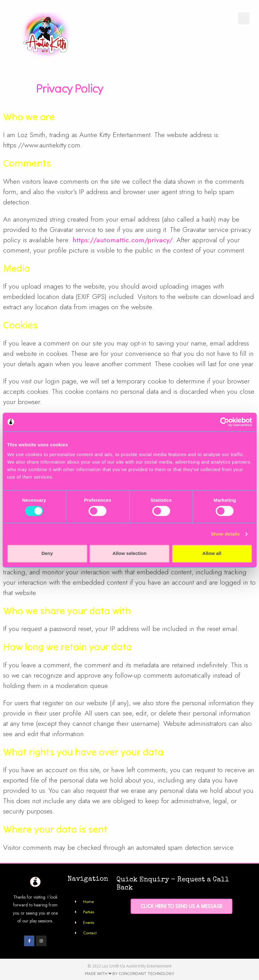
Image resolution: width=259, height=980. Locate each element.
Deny (47, 554)
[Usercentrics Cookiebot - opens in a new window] (224, 422)
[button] (244, 18)
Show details (225, 534)
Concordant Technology (147, 974)
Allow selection (129, 554)
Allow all (212, 554)
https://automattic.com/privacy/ (123, 240)
